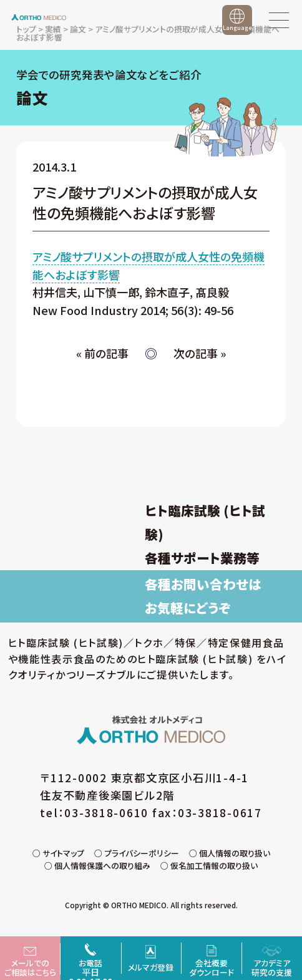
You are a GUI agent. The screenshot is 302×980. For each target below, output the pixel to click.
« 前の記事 (102, 353)
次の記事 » (200, 353)
